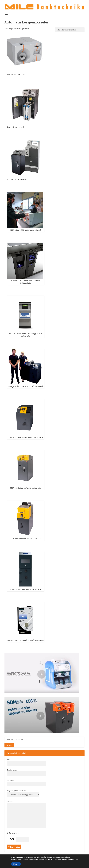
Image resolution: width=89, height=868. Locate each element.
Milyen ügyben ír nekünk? (17, 791)
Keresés (9, 745)
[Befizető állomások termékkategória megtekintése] (26, 56)
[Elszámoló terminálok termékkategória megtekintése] (26, 160)
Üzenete (10, 801)
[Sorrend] (70, 30)
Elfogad (16, 864)
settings (75, 860)
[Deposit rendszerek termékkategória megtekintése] (26, 108)
